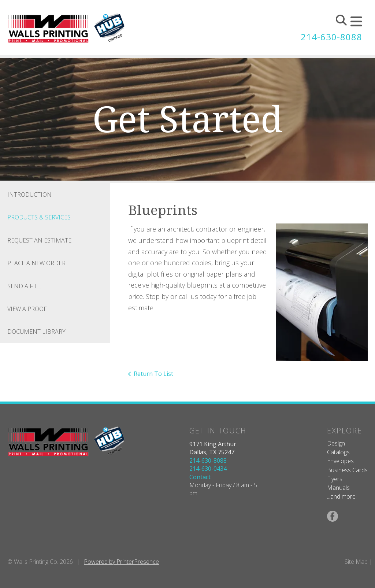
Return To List (153, 374)
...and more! (342, 496)
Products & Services (39, 217)
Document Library (36, 332)
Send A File (24, 286)
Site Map (356, 562)
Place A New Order (36, 263)
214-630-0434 (208, 469)
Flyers (335, 479)
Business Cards (347, 470)
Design (336, 443)
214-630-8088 (331, 37)
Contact (200, 477)
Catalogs (338, 452)
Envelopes (340, 461)
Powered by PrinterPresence (121, 562)
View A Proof (27, 309)
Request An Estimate (39, 240)
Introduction (29, 195)
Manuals (338, 488)
